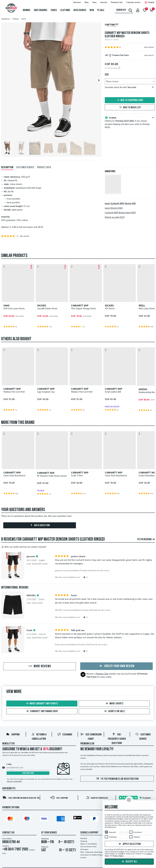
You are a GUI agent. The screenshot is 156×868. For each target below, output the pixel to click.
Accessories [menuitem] (80, 10)
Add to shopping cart (130, 100)
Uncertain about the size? (129, 87)
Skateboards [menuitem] (41, 10)
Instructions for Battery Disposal (92, 855)
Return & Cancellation (89, 844)
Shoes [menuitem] (54, 10)
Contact (83, 857)
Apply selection (129, 844)
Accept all (129, 862)
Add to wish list (130, 108)
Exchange (65, 735)
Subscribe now (28, 773)
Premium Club (102, 674)
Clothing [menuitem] (65, 10)
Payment (84, 838)
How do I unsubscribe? (14, 781)
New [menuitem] (92, 10)
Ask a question (40, 525)
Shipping (13, 735)
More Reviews (40, 666)
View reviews (149, 47)
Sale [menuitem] (101, 10)
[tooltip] (153, 55)
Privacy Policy (118, 856)
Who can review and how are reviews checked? (24, 547)
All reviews (84, 849)
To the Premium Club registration (117, 779)
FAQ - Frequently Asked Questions (117, 739)
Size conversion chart (88, 846)
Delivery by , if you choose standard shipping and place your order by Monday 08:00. (130, 122)
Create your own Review (116, 666)
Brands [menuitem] (27, 10)
